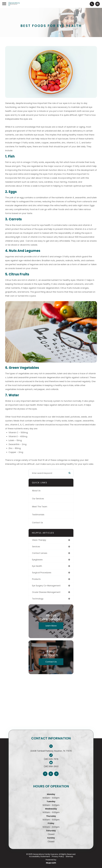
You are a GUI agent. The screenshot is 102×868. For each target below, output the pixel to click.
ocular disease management (46, 592)
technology (38, 599)
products (36, 579)
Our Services (38, 499)
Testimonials (38, 515)
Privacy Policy (58, 856)
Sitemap (69, 856)
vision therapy (39, 540)
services (36, 547)
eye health (37, 566)
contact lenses (40, 553)
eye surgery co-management (46, 586)
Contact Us (37, 523)
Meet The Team (40, 507)
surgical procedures (42, 573)
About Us (36, 491)
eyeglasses (37, 560)
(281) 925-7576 (51, 759)
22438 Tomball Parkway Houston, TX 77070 (51, 751)
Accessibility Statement (40, 856)
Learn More (51, 626)
